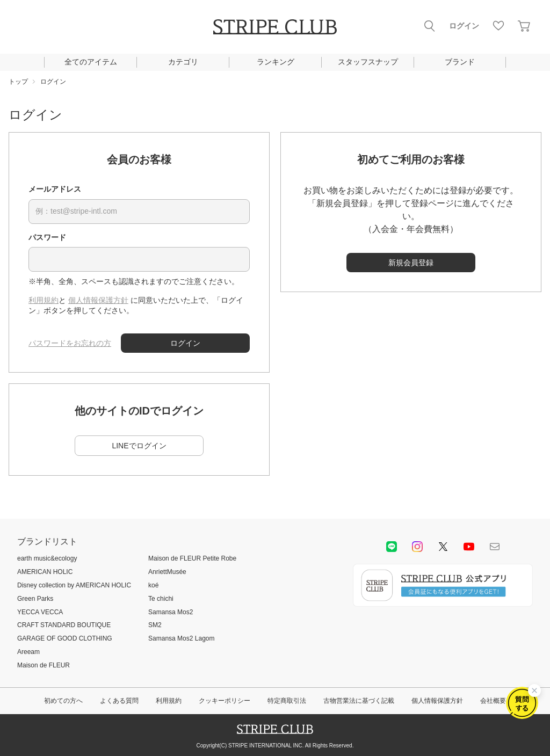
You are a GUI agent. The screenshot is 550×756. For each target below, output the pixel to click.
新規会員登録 (411, 263)
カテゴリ (183, 62)
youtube (469, 547)
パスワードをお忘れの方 (70, 343)
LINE (392, 547)
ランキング (276, 62)
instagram (417, 547)
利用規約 (44, 300)
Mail (495, 547)
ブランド (460, 62)
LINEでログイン (139, 446)
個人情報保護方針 (98, 300)
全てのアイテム (91, 62)
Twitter (443, 547)
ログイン (464, 26)
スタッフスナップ (368, 62)
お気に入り (498, 26)
